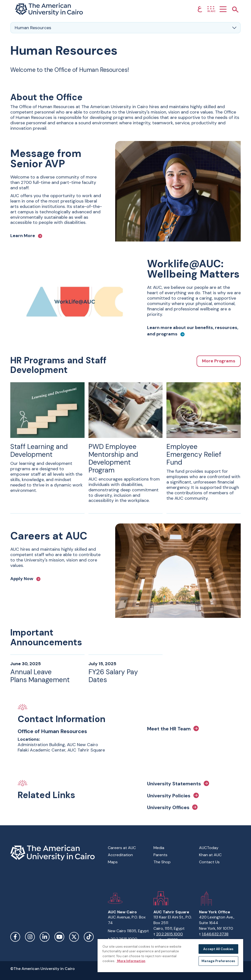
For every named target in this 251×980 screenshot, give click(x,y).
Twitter (74, 937)
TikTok (89, 937)
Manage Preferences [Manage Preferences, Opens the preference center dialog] (218, 961)
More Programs (219, 361)
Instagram (30, 937)
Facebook (15, 937)
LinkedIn (45, 937)
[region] (170, 955)
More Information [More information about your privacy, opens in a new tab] (131, 961)
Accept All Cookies (218, 949)
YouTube (59, 937)
